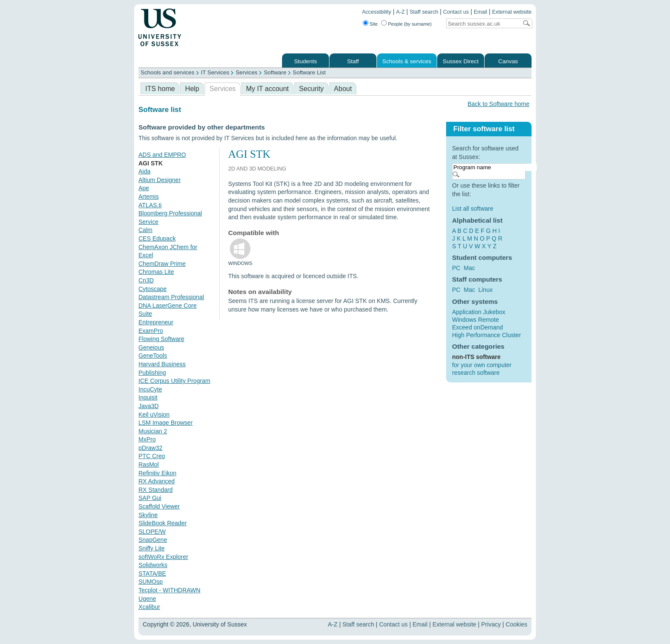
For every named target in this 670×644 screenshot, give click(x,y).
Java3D (148, 406)
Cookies (516, 624)
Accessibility (377, 12)
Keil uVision (154, 415)
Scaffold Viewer (159, 506)
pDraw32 (150, 448)
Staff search (424, 12)
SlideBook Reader (163, 523)
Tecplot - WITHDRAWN (169, 590)
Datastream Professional (171, 297)
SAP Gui (150, 498)
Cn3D (146, 280)
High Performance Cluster (486, 335)
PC (456, 268)
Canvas (508, 61)
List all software (473, 209)
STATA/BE (152, 573)
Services (246, 72)
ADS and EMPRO (162, 155)
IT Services (215, 72)
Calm (145, 230)
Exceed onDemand (478, 327)
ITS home (160, 89)
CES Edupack (157, 238)
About (343, 89)
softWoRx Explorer (163, 557)
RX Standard (156, 490)
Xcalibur (149, 607)
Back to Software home (498, 104)
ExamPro (151, 331)
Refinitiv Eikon (157, 473)
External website (512, 12)
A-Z (400, 12)
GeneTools (153, 356)
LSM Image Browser (166, 423)
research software (476, 373)
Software (275, 72)
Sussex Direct (461, 61)
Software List (309, 72)
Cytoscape (153, 289)
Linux (485, 290)
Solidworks (153, 565)
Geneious (151, 347)
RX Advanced (157, 481)
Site (374, 24)
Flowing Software (161, 339)
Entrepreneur (156, 322)
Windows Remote (476, 320)
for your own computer (482, 365)
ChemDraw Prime (162, 264)
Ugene (147, 599)
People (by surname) (410, 24)
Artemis (148, 197)
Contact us (456, 12)
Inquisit (148, 397)
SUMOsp (151, 582)
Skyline (148, 515)
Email (481, 12)
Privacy (491, 624)
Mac (469, 268)
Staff (353, 61)
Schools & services (407, 61)
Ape (144, 188)
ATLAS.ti (150, 205)
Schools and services (167, 72)
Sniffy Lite (151, 548)
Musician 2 (153, 431)
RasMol (148, 465)
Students (306, 61)
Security (311, 89)
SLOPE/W (152, 532)
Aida (144, 171)
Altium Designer (160, 180)
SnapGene (153, 540)
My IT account (267, 89)
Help (192, 89)
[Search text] (482, 24)
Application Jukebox (479, 312)
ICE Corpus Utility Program (174, 381)
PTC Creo (152, 456)
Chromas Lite (156, 272)
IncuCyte (150, 389)
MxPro (147, 439)
